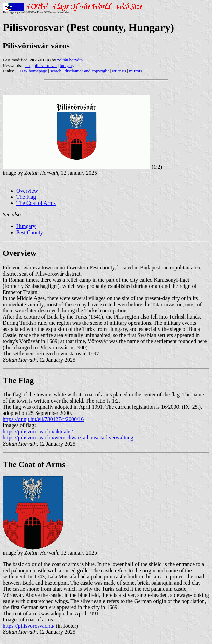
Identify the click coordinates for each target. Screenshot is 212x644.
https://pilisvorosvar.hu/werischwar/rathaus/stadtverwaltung (68, 438)
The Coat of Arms (36, 203)
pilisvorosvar (45, 65)
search (56, 71)
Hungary (26, 226)
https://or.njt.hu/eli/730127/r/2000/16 (43, 419)
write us (119, 71)
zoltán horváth (70, 60)
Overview (27, 191)
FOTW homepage (31, 71)
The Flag (26, 197)
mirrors (136, 71)
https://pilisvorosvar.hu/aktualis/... (40, 431)
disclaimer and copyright (87, 71)
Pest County (30, 232)
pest (27, 65)
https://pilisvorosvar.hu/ (29, 626)
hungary (67, 65)
